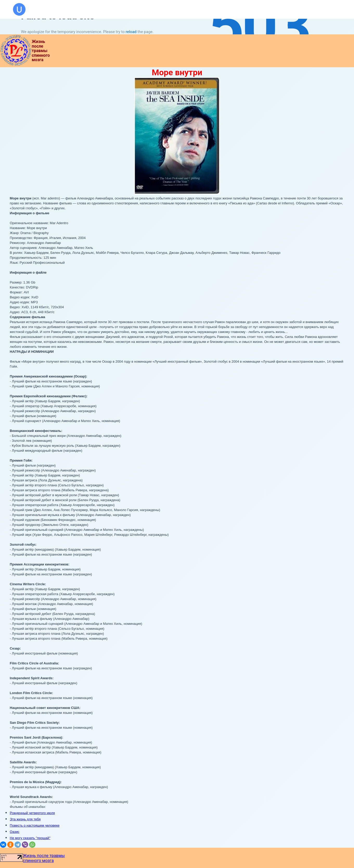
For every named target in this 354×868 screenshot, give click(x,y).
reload (131, 32)
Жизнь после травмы (44, 856)
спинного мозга (38, 861)
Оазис (15, 832)
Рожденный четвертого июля (32, 813)
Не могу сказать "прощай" (30, 838)
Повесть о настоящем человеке (35, 825)
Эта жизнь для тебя (25, 819)
